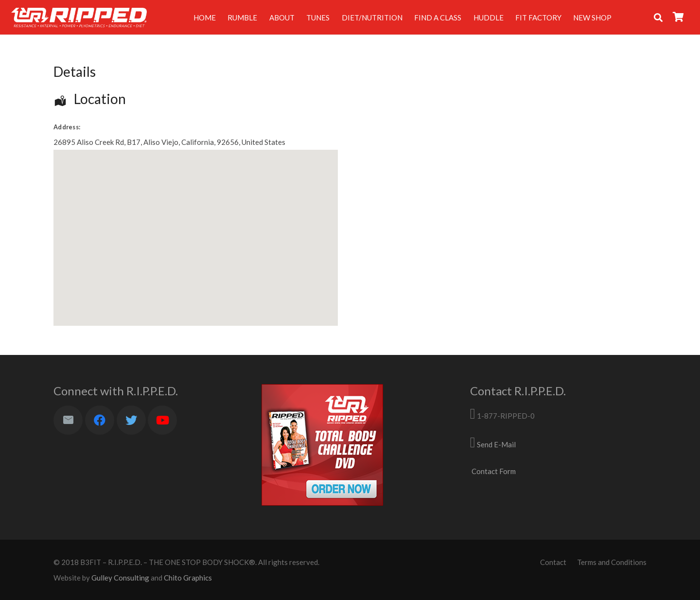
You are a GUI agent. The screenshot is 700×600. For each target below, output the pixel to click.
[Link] (79, 18)
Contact (553, 562)
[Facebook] (100, 420)
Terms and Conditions (612, 562)
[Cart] (679, 17)
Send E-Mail (496, 444)
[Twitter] (131, 420)
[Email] (68, 420)
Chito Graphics (188, 578)
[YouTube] (162, 420)
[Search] (658, 18)
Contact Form (494, 471)
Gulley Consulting (120, 578)
